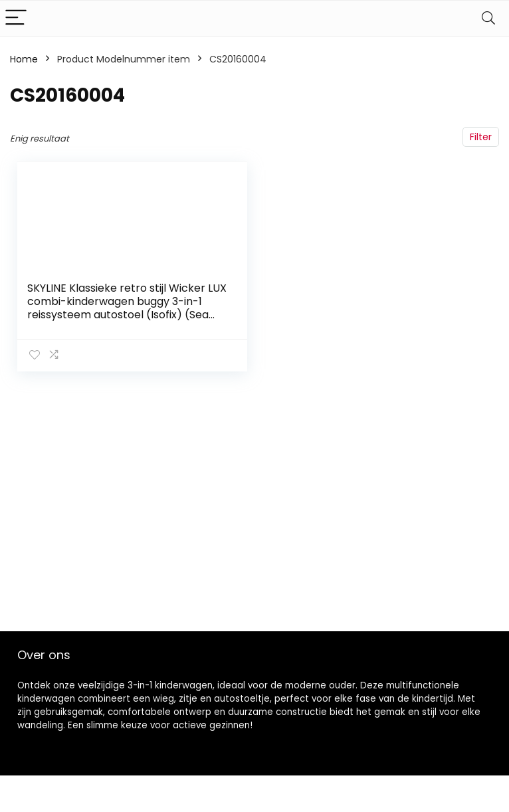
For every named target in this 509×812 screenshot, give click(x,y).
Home (24, 59)
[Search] (488, 18)
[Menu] (16, 18)
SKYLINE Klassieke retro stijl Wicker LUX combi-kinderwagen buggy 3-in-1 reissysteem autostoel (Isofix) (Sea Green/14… (127, 308)
